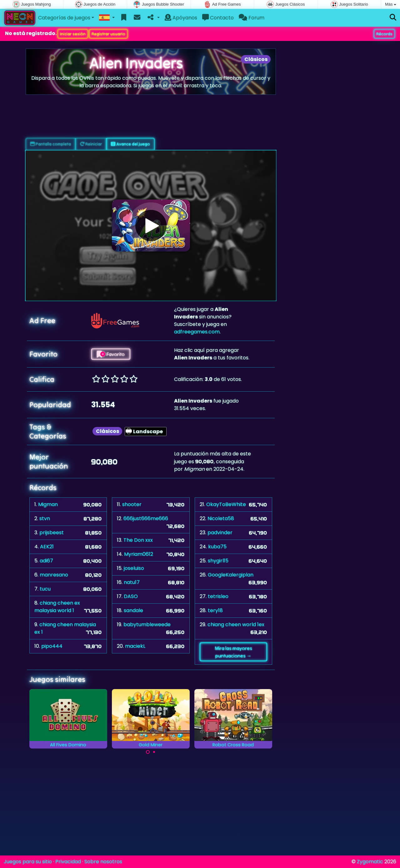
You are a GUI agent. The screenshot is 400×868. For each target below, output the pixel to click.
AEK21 (47, 547)
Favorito (111, 354)
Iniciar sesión (73, 34)
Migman (48, 504)
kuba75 (217, 547)
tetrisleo (218, 596)
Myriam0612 (139, 554)
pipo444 (52, 646)
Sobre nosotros (103, 862)
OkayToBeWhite (226, 504)
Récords (384, 34)
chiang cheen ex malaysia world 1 (57, 607)
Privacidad (68, 862)
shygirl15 (218, 561)
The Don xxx (138, 540)
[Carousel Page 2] (154, 752)
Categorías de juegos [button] (64, 18)
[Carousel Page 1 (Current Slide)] (148, 752)
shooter (132, 504)
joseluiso (134, 568)
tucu (45, 589)
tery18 (215, 610)
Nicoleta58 (221, 518)
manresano (54, 575)
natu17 (132, 582)
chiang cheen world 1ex (236, 624)
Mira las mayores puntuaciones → (233, 652)
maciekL (135, 646)
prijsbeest (52, 533)
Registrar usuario (108, 34)
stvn (45, 518)
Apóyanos (181, 18)
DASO (131, 596)
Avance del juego (130, 144)
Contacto (218, 18)
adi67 (46, 561)
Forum (252, 18)
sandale (133, 610)
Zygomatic (370, 862)
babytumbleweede (147, 624)
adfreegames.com (197, 332)
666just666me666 (146, 518)
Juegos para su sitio (28, 862)
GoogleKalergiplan (231, 575)
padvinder (220, 533)
